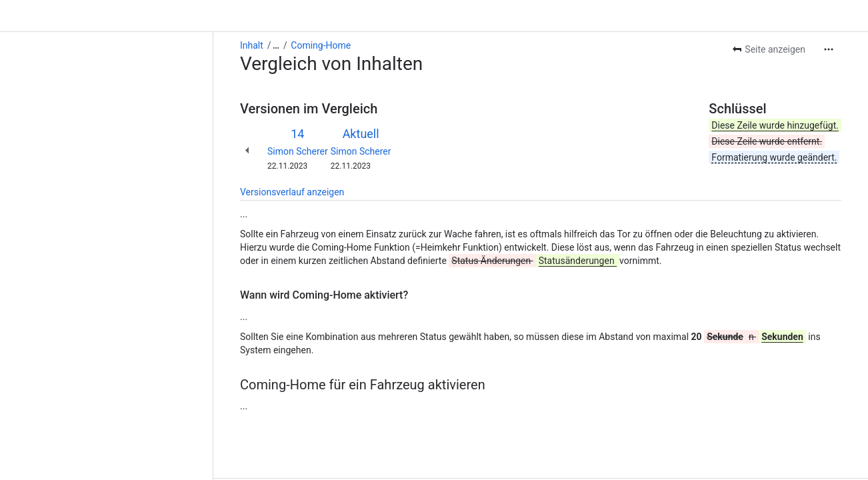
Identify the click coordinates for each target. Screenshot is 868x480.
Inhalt (38, 13)
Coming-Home (107, 13)
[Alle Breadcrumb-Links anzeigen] (63, 13)
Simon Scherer (84, 119)
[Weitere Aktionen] (829, 17)
